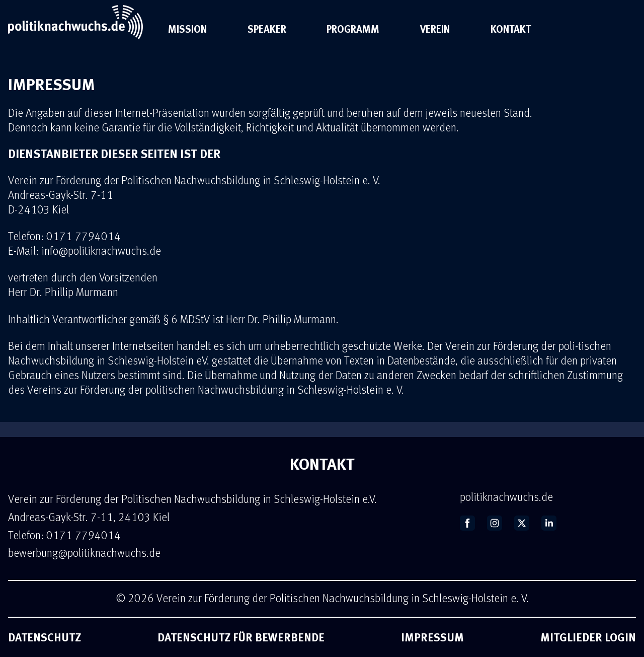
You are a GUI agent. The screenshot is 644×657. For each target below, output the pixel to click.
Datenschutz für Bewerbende (241, 637)
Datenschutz (45, 637)
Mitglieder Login (588, 637)
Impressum (432, 637)
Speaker (267, 29)
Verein (435, 29)
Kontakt (511, 29)
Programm (353, 29)
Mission (187, 29)
